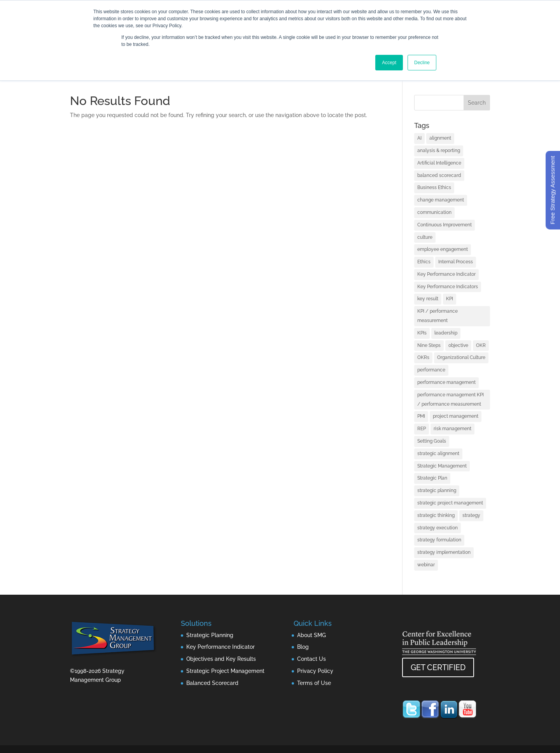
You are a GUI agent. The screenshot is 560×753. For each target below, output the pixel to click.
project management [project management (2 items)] (456, 416)
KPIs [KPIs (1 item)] (422, 333)
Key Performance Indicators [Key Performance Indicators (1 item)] (448, 287)
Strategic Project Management (225, 671)
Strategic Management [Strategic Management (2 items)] (442, 466)
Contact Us (311, 659)
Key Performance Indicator (220, 647)
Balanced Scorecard (212, 683)
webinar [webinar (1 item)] (426, 565)
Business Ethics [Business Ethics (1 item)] (434, 187)
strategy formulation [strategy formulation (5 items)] (439, 540)
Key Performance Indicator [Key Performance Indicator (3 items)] (446, 274)
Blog (303, 647)
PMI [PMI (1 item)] (421, 416)
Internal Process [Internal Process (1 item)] (456, 262)
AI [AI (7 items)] (419, 138)
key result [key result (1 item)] (428, 299)
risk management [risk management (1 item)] (452, 429)
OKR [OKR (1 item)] (481, 345)
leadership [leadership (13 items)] (446, 333)
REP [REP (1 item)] (422, 429)
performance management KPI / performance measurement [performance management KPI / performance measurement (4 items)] (451, 399)
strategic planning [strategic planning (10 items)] (437, 490)
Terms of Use (314, 683)
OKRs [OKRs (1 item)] (423, 357)
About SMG (311, 635)
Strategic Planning (210, 635)
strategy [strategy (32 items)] (471, 515)
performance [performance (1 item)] (431, 370)
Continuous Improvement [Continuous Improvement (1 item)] (444, 225)
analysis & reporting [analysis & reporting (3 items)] (439, 151)
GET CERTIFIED (438, 667)
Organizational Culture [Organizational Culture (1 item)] (461, 357)
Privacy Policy (315, 671)
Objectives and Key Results (221, 659)
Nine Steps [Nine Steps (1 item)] (429, 345)
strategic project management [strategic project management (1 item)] (450, 503)
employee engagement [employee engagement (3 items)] (443, 249)
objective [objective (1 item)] (458, 345)
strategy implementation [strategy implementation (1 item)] (444, 552)
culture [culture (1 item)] (425, 237)
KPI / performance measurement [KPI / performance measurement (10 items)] (437, 316)
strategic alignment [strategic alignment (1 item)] (438, 454)
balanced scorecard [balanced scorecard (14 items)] (439, 175)
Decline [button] (422, 63)
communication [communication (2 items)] (434, 212)
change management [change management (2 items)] (441, 200)
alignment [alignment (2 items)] (440, 138)
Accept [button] (389, 63)
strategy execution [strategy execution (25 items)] (437, 528)
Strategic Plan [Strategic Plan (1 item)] (432, 478)
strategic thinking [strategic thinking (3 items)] (436, 515)
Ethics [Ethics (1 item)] (424, 262)
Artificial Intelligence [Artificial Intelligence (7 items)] (439, 163)
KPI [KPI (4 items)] (450, 299)
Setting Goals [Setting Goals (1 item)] (432, 441)
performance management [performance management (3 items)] (446, 382)
